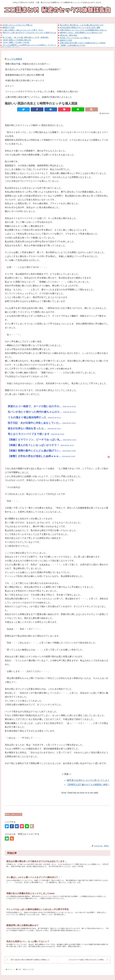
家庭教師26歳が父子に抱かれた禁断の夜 (25, 75)
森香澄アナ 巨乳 (8, 28)
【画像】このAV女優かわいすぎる (73, 45)
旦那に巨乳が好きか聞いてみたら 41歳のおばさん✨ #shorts (83, 43)
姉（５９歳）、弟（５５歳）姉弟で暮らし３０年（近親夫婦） (26, 37)
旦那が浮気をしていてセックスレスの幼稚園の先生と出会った (83, 30)
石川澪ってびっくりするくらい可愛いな (17, 25)
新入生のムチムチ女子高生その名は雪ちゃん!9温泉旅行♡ (33, 69)
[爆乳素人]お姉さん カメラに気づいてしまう (88, 780)
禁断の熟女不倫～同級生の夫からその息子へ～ (28, 64)
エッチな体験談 (15, 59)
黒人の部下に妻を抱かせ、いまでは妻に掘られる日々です (82, 25)
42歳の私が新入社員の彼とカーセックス (25, 80)
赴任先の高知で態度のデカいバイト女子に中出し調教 (80, 28)
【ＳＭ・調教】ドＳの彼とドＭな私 (16, 42)
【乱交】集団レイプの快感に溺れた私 (17, 40)
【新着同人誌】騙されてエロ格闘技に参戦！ (88, 785)
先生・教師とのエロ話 (14, 814)
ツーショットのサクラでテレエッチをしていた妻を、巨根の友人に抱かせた (42, 92)
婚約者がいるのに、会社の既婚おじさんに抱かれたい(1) (81, 33)
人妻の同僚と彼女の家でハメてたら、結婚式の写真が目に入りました (39, 97)
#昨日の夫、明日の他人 (69, 35)
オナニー (10, 86)
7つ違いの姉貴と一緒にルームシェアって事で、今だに (23, 30)
